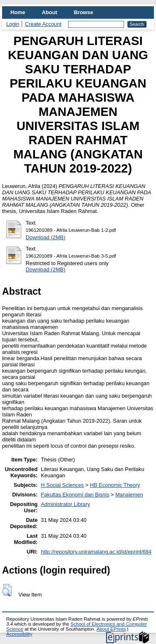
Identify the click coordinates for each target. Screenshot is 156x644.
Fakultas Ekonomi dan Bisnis (75, 495)
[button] (7, 590)
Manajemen (129, 495)
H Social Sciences (62, 485)
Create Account (43, 24)
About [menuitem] (50, 12)
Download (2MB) (46, 237)
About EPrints (111, 629)
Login (13, 24)
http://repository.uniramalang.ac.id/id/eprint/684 (96, 552)
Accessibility (19, 634)
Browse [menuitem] (84, 12)
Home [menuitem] (18, 12)
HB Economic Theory (115, 485)
